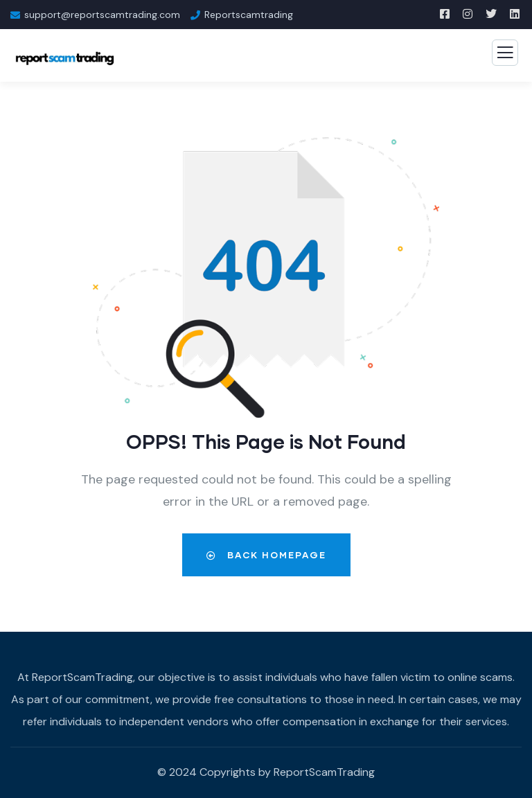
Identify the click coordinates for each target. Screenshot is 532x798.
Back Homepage (266, 555)
